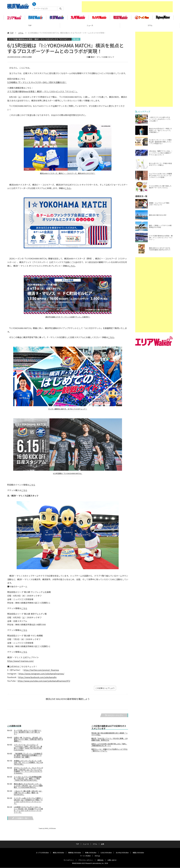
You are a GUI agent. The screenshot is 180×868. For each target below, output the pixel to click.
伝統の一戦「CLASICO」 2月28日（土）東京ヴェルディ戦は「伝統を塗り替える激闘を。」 (28, 741)
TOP (30, 27)
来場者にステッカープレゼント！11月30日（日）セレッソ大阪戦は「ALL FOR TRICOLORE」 (28, 764)
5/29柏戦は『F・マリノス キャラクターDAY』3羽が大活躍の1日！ (37, 84)
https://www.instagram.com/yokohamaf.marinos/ (41, 675)
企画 (102, 844)
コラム (150, 27)
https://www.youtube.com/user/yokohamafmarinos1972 (44, 682)
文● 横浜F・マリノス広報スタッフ (100, 58)
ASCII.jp (97, 856)
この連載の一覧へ (20, 820)
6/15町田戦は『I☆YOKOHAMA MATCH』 (68, 475)
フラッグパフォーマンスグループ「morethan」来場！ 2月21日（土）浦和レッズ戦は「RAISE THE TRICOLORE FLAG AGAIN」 (28, 749)
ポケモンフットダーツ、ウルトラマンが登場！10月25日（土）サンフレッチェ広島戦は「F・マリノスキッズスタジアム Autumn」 (28, 772)
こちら (68, 190)
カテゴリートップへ (114, 717)
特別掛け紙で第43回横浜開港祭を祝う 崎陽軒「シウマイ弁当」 (109, 735)
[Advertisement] (127, 7)
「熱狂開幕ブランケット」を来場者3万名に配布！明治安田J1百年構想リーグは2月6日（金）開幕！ (28, 757)
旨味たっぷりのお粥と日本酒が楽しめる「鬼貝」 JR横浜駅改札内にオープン (109, 746)
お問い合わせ (112, 860)
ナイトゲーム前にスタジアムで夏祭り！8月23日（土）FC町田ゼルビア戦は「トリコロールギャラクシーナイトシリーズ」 (28, 802)
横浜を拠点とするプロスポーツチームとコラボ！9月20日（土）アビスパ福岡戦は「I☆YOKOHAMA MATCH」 (28, 787)
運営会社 (100, 860)
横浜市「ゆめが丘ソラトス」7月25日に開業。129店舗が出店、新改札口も (109, 741)
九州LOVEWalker (106, 853)
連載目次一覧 (141, 198)
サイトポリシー (69, 860)
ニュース (90, 27)
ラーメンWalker (85, 856)
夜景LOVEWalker (91, 853)
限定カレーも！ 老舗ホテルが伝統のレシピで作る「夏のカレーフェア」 (109, 752)
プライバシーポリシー (86, 860)
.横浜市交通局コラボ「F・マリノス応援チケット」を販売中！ (68, 318)
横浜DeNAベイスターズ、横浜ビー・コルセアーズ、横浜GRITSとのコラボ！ (68, 175)
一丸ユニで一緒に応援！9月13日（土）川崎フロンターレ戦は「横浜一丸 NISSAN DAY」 (28, 794)
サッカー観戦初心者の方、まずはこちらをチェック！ (68, 410)
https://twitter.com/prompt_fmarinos (41, 671)
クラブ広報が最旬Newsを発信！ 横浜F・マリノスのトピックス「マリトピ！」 (39, 41)
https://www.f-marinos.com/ (20, 662)
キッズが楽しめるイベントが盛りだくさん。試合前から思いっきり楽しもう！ (28, 734)
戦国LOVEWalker (138, 853)
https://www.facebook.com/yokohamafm (37, 679)
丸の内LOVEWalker (122, 853)
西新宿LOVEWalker (75, 853)
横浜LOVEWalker (58, 853)
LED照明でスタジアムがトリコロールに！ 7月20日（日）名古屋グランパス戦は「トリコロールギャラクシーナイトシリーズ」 (28, 811)
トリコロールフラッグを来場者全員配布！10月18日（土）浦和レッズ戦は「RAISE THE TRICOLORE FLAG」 (28, 780)
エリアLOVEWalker (42, 853)
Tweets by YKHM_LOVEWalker (47, 830)
